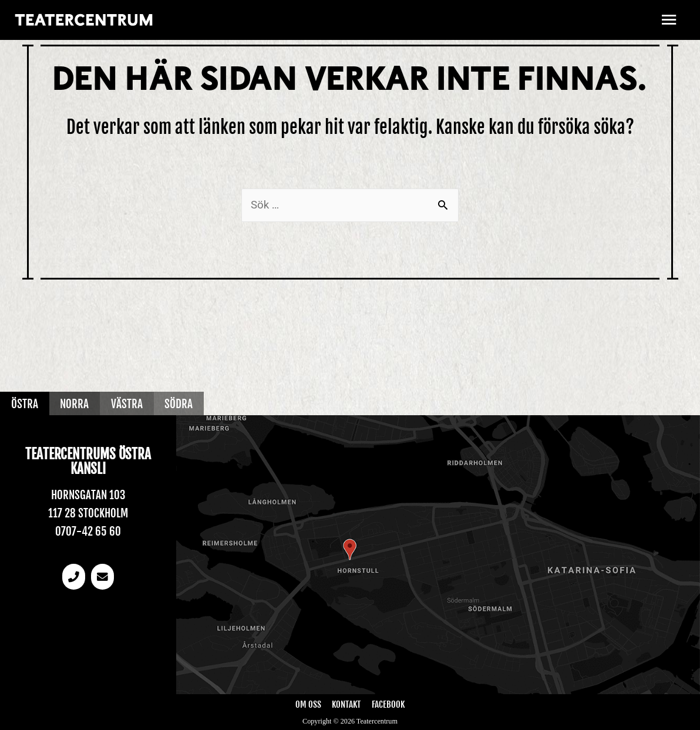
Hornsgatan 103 (88, 495)
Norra (75, 403)
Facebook (388, 704)
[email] (103, 577)
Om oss (308, 704)
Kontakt (346, 704)
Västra (127, 403)
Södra (180, 403)
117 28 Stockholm (88, 513)
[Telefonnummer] (73, 577)
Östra (25, 403)
